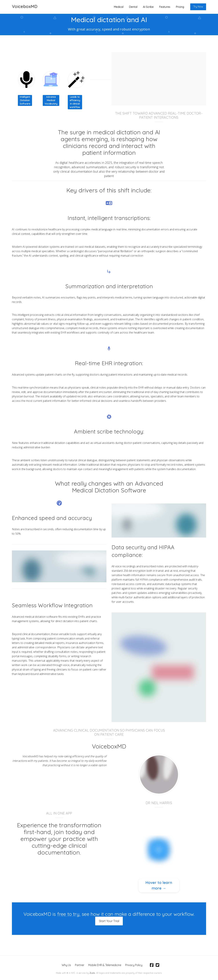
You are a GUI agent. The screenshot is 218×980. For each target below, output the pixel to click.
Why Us (66, 965)
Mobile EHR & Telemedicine (105, 965)
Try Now (198, 7)
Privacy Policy (134, 965)
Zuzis (92, 972)
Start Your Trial (109, 921)
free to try (68, 914)
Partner (79, 965)
